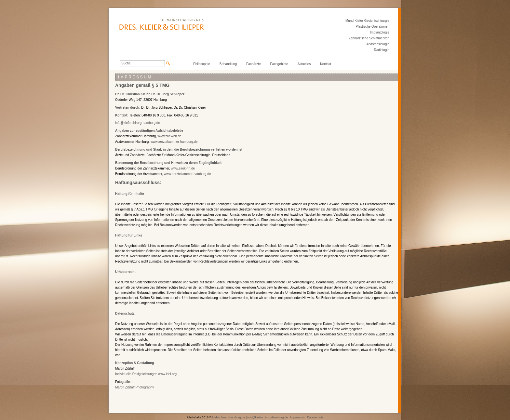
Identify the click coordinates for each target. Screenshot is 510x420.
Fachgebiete (279, 64)
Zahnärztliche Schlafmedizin (369, 38)
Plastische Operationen (373, 27)
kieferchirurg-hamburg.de (229, 417)
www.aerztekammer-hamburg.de (174, 142)
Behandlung (228, 64)
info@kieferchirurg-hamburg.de (138, 123)
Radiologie (382, 50)
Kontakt (326, 64)
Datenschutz (315, 417)
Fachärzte (253, 64)
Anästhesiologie (378, 44)
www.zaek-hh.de (170, 136)
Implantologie (380, 32)
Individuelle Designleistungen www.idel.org (146, 374)
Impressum (297, 417)
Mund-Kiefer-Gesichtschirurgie (367, 21)
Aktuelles (304, 64)
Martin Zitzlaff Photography (134, 387)
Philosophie (202, 64)
